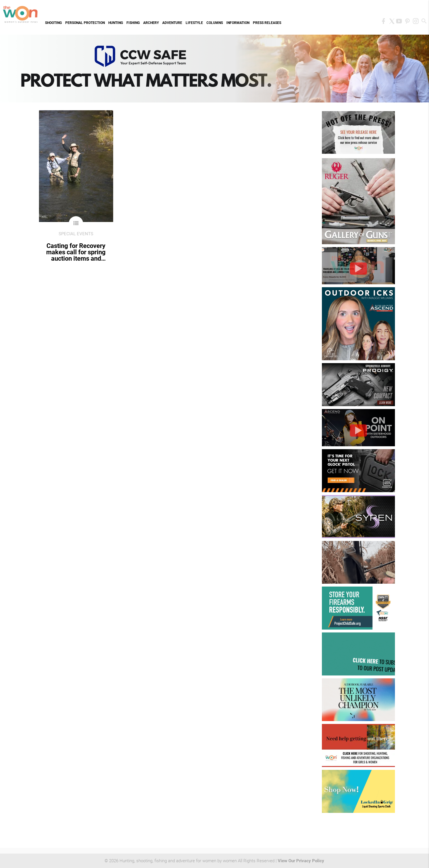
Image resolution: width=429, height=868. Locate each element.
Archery (151, 23)
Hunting (116, 23)
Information (238, 23)
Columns (215, 23)
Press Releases (267, 23)
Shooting (53, 23)
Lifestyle (194, 23)
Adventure (172, 23)
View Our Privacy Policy (301, 861)
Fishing (133, 23)
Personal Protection (85, 23)
